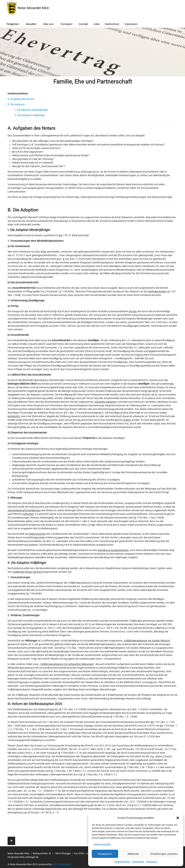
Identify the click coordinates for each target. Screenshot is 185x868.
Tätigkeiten (13, 24)
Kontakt (84, 24)
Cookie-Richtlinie (122, 862)
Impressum (152, 862)
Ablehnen (133, 854)
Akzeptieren (105, 854)
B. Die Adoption (16, 104)
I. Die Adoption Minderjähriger (31, 110)
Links (97, 24)
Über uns (49, 24)
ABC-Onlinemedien (62, 864)
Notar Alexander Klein (28, 8)
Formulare (67, 24)
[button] (178, 818)
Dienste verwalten (102, 844)
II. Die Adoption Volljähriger (30, 115)
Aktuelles (32, 24)
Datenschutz (138, 862)
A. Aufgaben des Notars (21, 99)
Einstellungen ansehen (164, 854)
